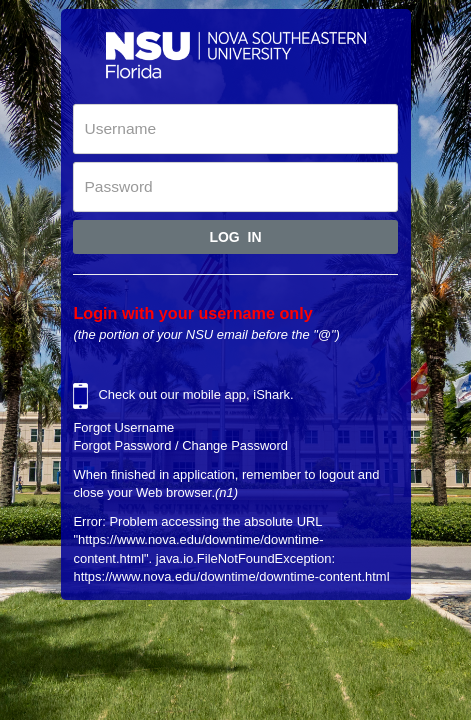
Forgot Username (123, 427)
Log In (235, 237)
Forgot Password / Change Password (180, 445)
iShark (271, 394)
